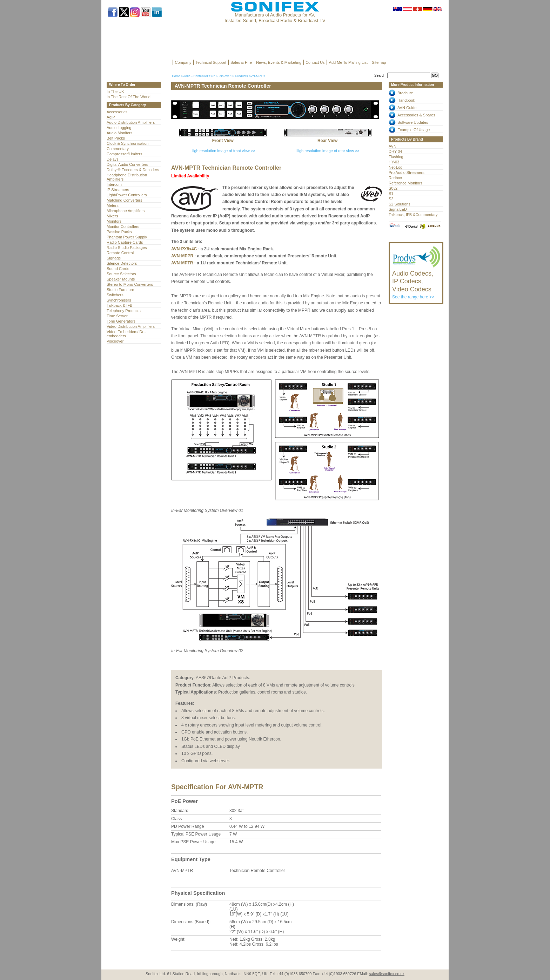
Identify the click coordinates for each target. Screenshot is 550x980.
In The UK (115, 92)
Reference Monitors (405, 183)
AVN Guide (407, 108)
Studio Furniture (120, 290)
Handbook (406, 100)
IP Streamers (118, 190)
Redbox (395, 178)
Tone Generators (121, 321)
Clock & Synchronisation (128, 143)
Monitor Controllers (123, 227)
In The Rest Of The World (129, 97)
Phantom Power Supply (127, 237)
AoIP (111, 117)
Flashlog (396, 157)
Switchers (115, 295)
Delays (113, 159)
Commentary (118, 149)
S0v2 (393, 188)
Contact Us (315, 62)
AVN (393, 146)
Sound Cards (118, 269)
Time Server (117, 316)
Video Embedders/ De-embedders (126, 334)
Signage (114, 258)
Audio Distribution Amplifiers (131, 122)
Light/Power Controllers (127, 195)
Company (183, 62)
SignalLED (398, 209)
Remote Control (120, 253)
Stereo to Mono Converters (130, 284)
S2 (391, 199)
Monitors (114, 221)
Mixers (112, 216)
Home (176, 76)
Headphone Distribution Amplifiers (127, 177)
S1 (391, 194)
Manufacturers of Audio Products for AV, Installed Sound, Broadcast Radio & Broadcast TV (275, 18)
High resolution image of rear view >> (328, 151)
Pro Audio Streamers (407, 173)
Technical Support (211, 62)
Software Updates (413, 122)
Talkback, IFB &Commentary (413, 215)
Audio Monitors (119, 133)
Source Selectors (121, 274)
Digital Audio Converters (127, 164)
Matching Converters (125, 200)
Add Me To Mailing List (348, 62)
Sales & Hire (241, 62)
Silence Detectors (122, 263)
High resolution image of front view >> (223, 151)
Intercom (114, 184)
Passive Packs (119, 232)
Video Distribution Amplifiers (131, 326)
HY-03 (394, 162)
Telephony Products (124, 311)
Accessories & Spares (416, 115)
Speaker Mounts (121, 279)
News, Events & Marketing (279, 62)
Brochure (405, 93)
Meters (113, 205)
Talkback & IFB (119, 305)
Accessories (117, 112)
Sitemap (379, 62)
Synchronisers (119, 300)
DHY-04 (395, 151)
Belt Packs (116, 138)
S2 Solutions (400, 204)
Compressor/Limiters (125, 154)
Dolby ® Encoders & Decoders (133, 170)
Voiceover (115, 341)
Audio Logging (119, 128)
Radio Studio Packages (127, 248)
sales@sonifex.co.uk (387, 974)
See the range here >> (417, 282)
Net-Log (395, 167)
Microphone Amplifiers (126, 211)
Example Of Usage (414, 130)
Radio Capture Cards (125, 242)
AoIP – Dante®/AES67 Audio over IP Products (215, 76)
